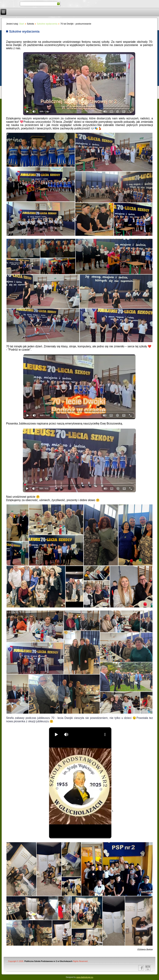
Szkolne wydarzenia (47, 24)
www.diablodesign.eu (85, 977)
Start (22, 24)
